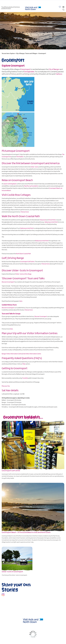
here (21, 301)
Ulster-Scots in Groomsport (12, 572)
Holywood (43, 220)
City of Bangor (54, 69)
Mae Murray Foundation (31, 186)
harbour (59, 74)
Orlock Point (52, 220)
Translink (25, 378)
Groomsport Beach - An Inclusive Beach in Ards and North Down (26, 532)
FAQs (24, 364)
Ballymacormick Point (51, 222)
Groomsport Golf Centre (27, 262)
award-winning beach (10, 184)
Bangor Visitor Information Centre (12, 354)
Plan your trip (6, 386)
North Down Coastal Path (23, 254)
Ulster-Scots (34, 167)
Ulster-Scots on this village (23, 274)
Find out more (25, 212)
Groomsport (26, 69)
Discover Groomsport (8, 282)
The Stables (20, 157)
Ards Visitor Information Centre (32, 354)
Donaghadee (29, 72)
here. (12, 329)
